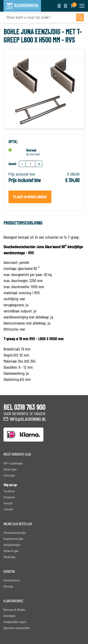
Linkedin (8, 509)
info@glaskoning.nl (28, 419)
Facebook (9, 491)
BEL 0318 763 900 (24, 407)
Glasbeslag (9, 557)
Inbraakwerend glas (15, 533)
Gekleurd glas (11, 551)
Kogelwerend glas (13, 539)
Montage (8, 586)
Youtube (8, 503)
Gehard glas (10, 469)
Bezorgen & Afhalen (14, 610)
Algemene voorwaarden (17, 628)
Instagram (9, 497)
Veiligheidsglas (12, 545)
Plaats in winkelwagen (30, 197)
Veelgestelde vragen (15, 622)
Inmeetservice (12, 580)
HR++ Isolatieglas (13, 463)
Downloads (10, 616)
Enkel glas (9, 475)
